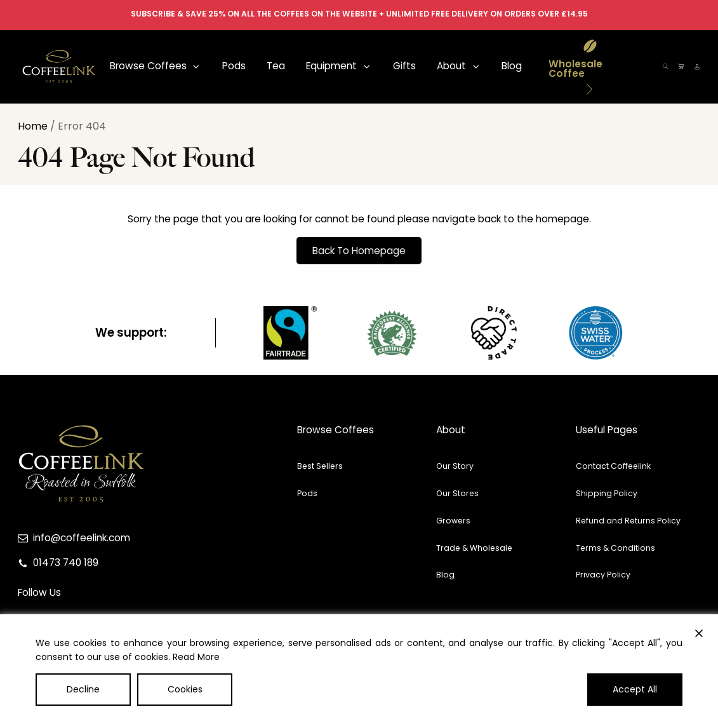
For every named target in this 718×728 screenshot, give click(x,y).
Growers (453, 521)
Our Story (455, 466)
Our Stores (457, 493)
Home (33, 126)
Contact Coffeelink (613, 466)
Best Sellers (320, 466)
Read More (196, 657)
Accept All (635, 689)
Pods (307, 493)
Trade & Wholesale (474, 548)
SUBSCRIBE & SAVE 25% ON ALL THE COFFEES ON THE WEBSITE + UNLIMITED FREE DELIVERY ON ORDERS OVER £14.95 (359, 14)
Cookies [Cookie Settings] (185, 689)
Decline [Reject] (83, 689)
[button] (155, 66)
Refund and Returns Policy (628, 521)
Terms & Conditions (615, 548)
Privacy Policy (603, 575)
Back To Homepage (359, 251)
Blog (445, 575)
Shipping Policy (607, 493)
